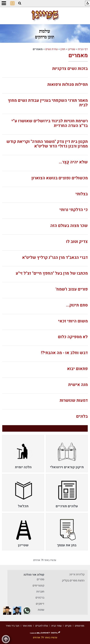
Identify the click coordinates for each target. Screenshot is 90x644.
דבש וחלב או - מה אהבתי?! (64, 353)
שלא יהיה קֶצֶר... (73, 162)
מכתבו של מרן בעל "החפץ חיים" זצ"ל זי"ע (52, 273)
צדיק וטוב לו (77, 242)
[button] (20, 3)
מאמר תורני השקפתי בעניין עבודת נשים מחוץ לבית (48, 103)
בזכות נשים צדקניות (70, 69)
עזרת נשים (52, 49)
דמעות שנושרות (74, 401)
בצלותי (82, 194)
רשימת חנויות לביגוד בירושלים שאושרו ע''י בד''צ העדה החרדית (50, 123)
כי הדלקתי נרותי (74, 210)
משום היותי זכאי (73, 321)
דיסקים (40, 604)
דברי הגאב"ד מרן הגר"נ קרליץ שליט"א (55, 258)
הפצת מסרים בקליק (73, 581)
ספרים (41, 579)
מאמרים (78, 55)
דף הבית (83, 49)
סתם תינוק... (77, 305)
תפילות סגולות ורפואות (68, 85)
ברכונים (40, 598)
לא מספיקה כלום (73, 337)
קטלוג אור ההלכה (34, 575)
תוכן (63, 49)
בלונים (82, 416)
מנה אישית (78, 385)
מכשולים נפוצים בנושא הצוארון (60, 178)
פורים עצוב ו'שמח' (72, 289)
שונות (41, 610)
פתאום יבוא (77, 369)
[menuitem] (67, 454)
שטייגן (72, 49)
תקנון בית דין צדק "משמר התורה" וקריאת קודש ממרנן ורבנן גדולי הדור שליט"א (47, 144)
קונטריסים (38, 586)
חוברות (40, 592)
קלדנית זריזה (77, 574)
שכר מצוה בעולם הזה (69, 226)
